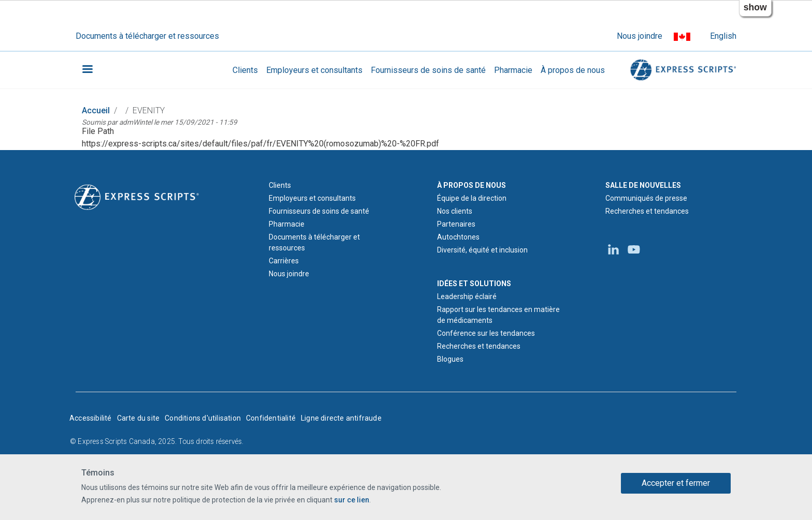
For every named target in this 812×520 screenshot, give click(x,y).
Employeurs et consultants (314, 70)
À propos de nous (573, 70)
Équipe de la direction (472, 198)
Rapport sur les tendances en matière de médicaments (498, 315)
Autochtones (458, 237)
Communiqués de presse (646, 198)
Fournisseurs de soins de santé (428, 70)
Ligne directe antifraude (341, 418)
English (723, 36)
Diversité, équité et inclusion (482, 250)
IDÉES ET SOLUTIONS (474, 284)
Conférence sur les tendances (486, 333)
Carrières (284, 261)
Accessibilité (91, 418)
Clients (245, 70)
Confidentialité (271, 418)
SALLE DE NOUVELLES (643, 185)
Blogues (450, 359)
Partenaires (456, 224)
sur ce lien (352, 500)
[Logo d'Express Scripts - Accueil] (137, 196)
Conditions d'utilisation (203, 418)
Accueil (96, 110)
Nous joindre (640, 36)
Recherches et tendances (479, 346)
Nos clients (455, 211)
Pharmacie (513, 70)
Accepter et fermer (676, 483)
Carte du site (139, 418)
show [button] (755, 7)
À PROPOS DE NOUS (472, 185)
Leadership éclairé (467, 296)
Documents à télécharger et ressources (147, 36)
